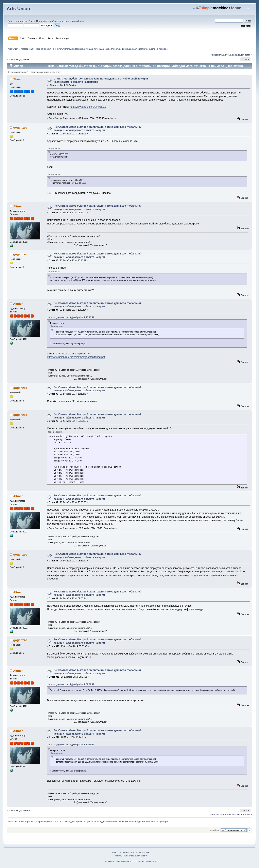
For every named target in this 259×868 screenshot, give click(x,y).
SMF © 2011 (128, 852)
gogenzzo (20, 127)
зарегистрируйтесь (74, 21)
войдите (54, 21)
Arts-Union (18, 9)
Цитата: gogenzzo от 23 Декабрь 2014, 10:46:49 (71, 317)
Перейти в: (215, 830)
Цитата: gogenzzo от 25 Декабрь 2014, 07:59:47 (71, 684)
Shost (17, 79)
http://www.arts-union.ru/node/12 (88, 107)
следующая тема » (242, 55)
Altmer (18, 206)
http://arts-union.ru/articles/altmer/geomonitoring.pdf (76, 357)
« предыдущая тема (221, 55)
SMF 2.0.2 (116, 852)
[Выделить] (58, 432)
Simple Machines (143, 852)
